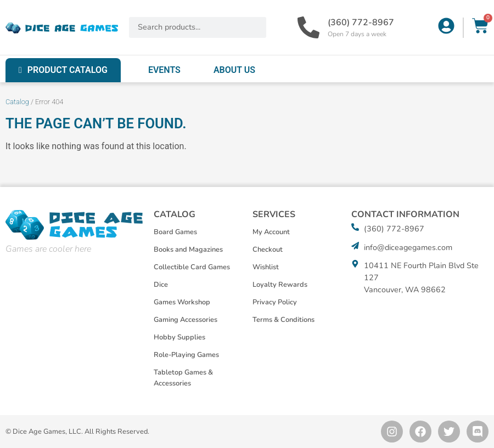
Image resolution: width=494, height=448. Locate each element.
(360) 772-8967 (361, 22)
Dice (161, 285)
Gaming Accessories (186, 320)
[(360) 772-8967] (308, 27)
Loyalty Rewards (280, 285)
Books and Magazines (188, 249)
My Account (271, 232)
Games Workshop (182, 302)
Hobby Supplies (179, 337)
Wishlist (266, 267)
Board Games (175, 232)
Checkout (268, 249)
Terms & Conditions (284, 320)
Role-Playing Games (186, 355)
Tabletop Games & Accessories (183, 378)
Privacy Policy (275, 302)
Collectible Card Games (192, 267)
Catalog (17, 102)
